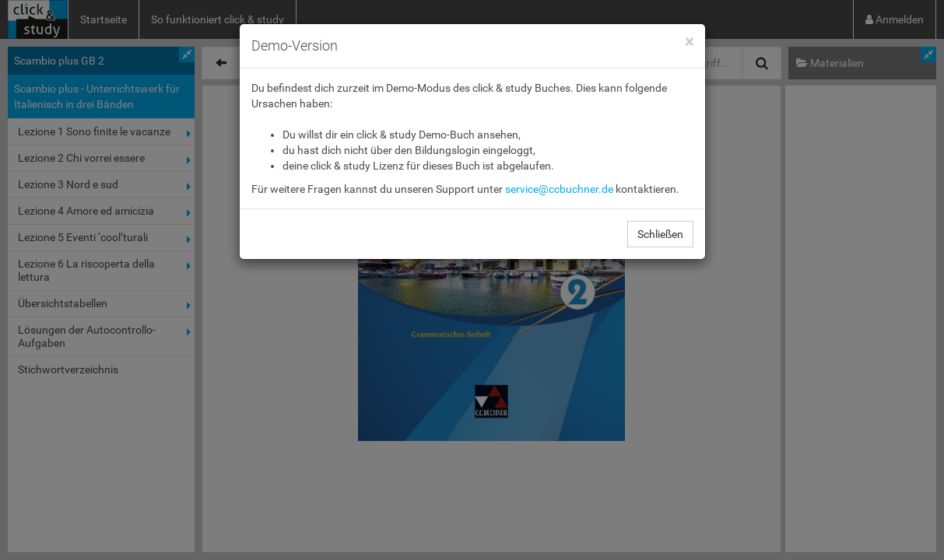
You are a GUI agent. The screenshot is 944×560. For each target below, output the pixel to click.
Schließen (660, 234)
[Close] (689, 42)
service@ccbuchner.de (559, 189)
